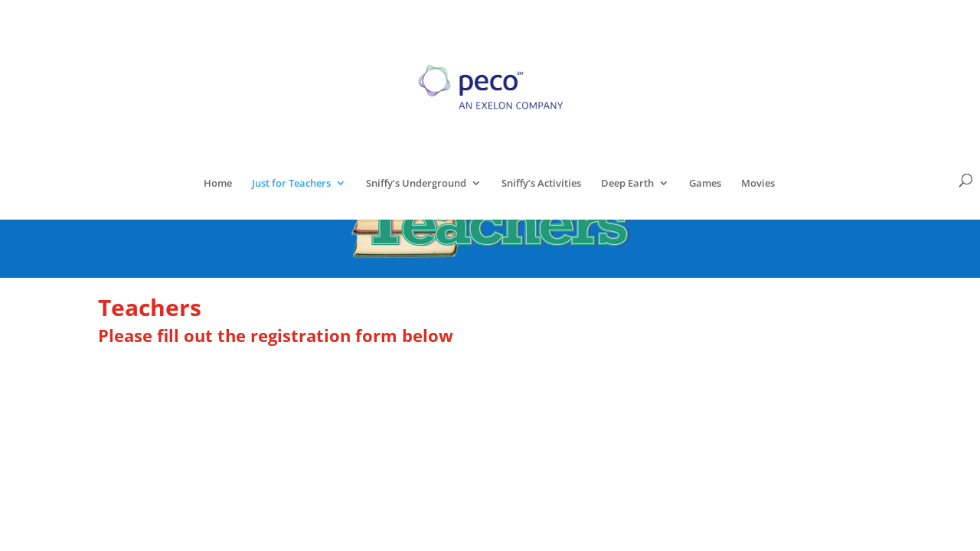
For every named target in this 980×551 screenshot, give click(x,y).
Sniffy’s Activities (541, 184)
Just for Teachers (291, 184)
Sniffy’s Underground (416, 184)
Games (705, 184)
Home (218, 184)
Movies (758, 184)
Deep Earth (627, 184)
